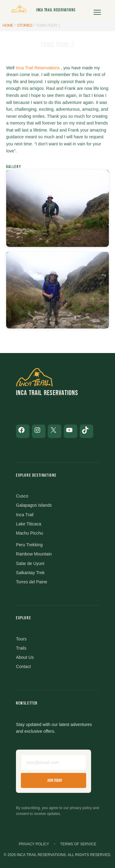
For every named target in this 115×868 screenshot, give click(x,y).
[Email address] (54, 762)
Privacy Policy (34, 844)
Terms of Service (78, 844)
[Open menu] (97, 10)
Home (8, 25)
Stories (25, 25)
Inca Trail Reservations (56, 10)
